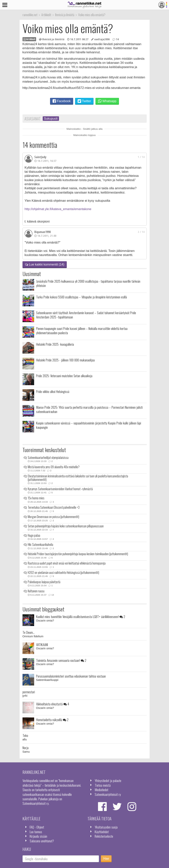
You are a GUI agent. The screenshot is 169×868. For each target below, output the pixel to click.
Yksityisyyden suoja (106, 827)
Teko (25, 735)
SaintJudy (40, 157)
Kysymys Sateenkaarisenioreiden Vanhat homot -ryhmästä (60, 489)
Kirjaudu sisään (38, 836)
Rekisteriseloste (104, 836)
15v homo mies (36, 498)
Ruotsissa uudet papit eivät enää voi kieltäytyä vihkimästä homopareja (67, 563)
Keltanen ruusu (36, 591)
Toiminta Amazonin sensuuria (61, 660)
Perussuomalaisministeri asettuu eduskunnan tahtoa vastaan (71, 676)
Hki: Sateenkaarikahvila (40, 544)
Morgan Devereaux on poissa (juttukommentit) (53, 517)
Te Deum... (29, 632)
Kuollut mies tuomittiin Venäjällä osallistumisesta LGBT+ (81, 616)
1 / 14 (141, 157)
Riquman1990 (42, 232)
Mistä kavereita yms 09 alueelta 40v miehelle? (54, 467)
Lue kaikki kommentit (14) (45, 264)
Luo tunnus (36, 832)
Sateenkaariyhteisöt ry (108, 794)
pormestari (29, 692)
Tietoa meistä (103, 785)
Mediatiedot (101, 790)
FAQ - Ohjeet (37, 827)
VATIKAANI (42, 644)
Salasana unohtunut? (42, 841)
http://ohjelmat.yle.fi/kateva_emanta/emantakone (58, 209)
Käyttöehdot (102, 832)
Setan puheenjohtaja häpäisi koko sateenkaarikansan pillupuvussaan (66, 526)
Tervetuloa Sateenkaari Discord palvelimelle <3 (54, 507)
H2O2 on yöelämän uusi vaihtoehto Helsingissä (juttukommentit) (63, 573)
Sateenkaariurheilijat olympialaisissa (48, 458)
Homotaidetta (52, 720)
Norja (26, 748)
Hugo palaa (34, 535)
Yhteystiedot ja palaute (108, 780)
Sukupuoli (51, 119)
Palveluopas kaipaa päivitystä (44, 582)
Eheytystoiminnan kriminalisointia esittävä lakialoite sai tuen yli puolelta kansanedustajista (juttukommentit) (78, 478)
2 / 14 (141, 232)
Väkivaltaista (53, 704)
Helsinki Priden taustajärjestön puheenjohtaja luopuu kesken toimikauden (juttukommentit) (78, 554)
